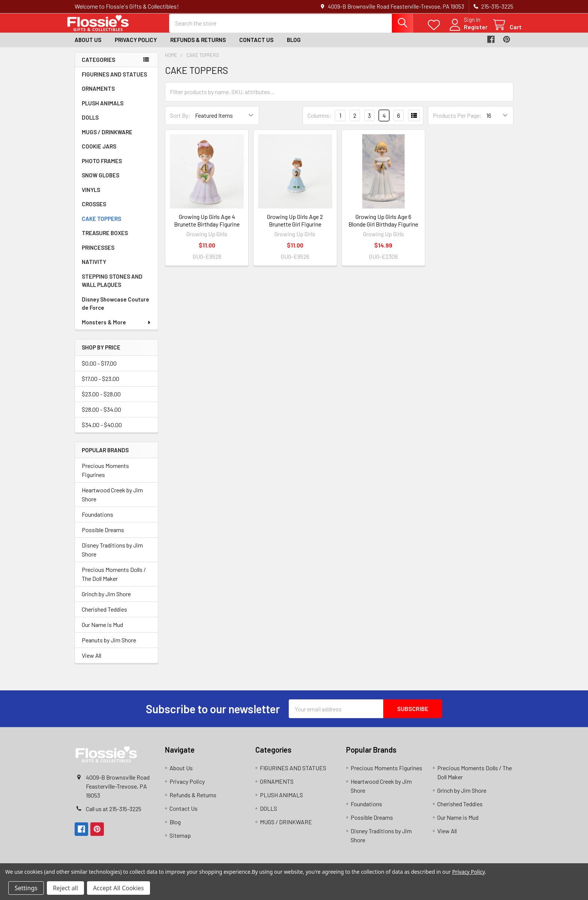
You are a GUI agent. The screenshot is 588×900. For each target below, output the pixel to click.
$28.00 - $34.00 (101, 415)
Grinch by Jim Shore (106, 600)
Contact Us (256, 46)
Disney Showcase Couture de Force (115, 310)
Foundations (97, 521)
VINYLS (91, 196)
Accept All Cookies (118, 888)
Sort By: (180, 122)
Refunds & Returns (198, 46)
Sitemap (180, 842)
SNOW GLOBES (100, 181)
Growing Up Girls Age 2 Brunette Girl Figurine (295, 226)
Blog (294, 46)
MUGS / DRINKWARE (107, 138)
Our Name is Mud (102, 631)
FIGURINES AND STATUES (114, 81)
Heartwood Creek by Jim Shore (112, 501)
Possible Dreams (103, 536)
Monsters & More (117, 328)
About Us (88, 46)
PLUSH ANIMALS (103, 109)
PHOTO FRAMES (102, 167)
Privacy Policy (136, 46)
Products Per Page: (457, 122)
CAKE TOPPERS (101, 225)
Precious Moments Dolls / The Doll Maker (114, 580)
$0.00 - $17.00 (99, 369)
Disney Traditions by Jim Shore (112, 556)
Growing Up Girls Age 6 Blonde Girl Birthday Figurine (383, 226)
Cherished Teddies (104, 616)
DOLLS (90, 124)
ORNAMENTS (98, 95)
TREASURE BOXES (105, 239)
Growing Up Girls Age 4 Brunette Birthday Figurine (207, 226)
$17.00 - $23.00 (100, 385)
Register (467, 31)
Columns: (319, 121)
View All (91, 662)
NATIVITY (94, 268)
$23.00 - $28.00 (101, 400)
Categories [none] (98, 66)
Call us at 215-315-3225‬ (114, 815)
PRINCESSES (98, 254)
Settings (26, 888)
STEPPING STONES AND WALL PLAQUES (112, 287)
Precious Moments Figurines (105, 476)
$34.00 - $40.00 (102, 431)
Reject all (65, 888)
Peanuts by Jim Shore (109, 646)
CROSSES (94, 210)
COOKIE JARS (99, 153)
